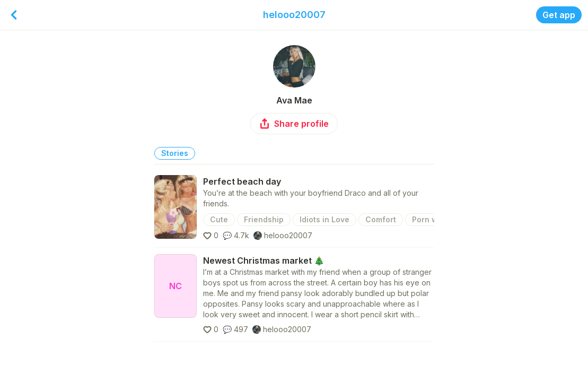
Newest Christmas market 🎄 (264, 261)
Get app (559, 15)
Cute (219, 219)
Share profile (294, 124)
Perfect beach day (242, 181)
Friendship (264, 219)
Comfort (381, 219)
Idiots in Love (324, 219)
